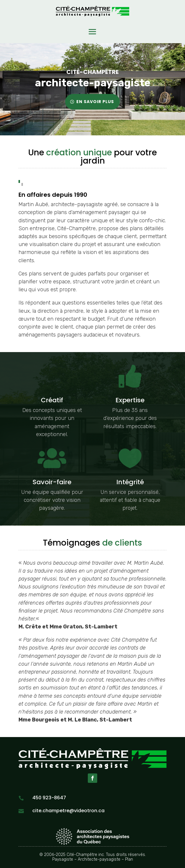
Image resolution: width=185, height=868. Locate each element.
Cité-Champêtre (92, 72)
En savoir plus (95, 102)
